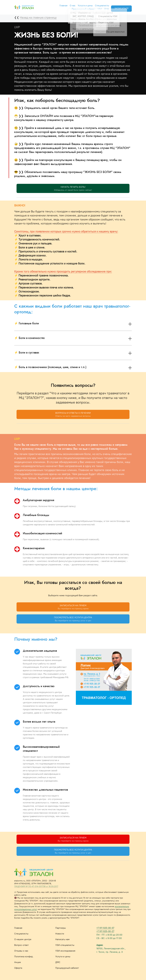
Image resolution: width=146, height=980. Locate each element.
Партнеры (61, 928)
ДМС (103, 8)
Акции (18, 962)
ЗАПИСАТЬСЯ (121, 6)
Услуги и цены (82, 5)
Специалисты (98, 5)
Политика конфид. (24, 956)
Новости (60, 934)
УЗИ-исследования (65, 951)
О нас (69, 5)
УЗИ (96, 8)
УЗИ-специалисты (65, 945)
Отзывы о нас (21, 951)
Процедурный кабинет (80, 8)
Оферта (18, 968)
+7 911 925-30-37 (105, 928)
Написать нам (62, 939)
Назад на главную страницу (38, 17)
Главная (60, 5)
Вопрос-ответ (21, 945)
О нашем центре (23, 939)
